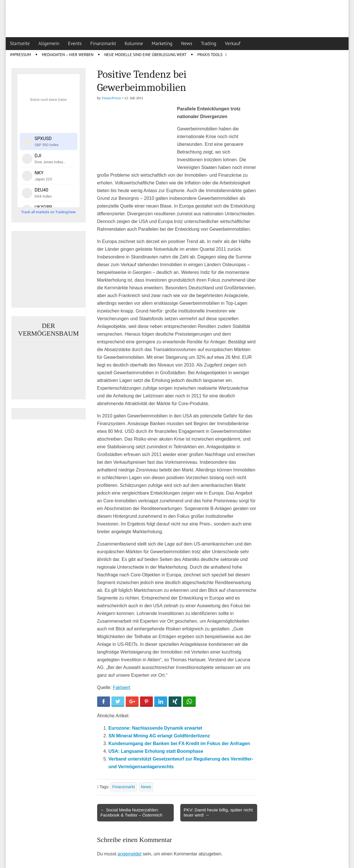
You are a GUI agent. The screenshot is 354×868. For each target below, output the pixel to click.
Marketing (162, 43)
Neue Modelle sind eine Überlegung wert (145, 55)
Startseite (20, 43)
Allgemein (49, 43)
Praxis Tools (210, 55)
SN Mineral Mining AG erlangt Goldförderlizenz (159, 736)
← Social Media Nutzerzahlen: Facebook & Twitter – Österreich (132, 812)
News (187, 43)
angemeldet (130, 854)
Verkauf (233, 43)
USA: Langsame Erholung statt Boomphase (156, 751)
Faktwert (122, 687)
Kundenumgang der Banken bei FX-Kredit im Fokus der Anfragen (179, 743)
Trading (209, 43)
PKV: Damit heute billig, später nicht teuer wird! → (218, 812)
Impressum (21, 55)
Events (75, 43)
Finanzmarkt (103, 43)
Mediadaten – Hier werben (68, 55)
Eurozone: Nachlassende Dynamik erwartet (155, 728)
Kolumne (134, 43)
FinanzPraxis (111, 98)
